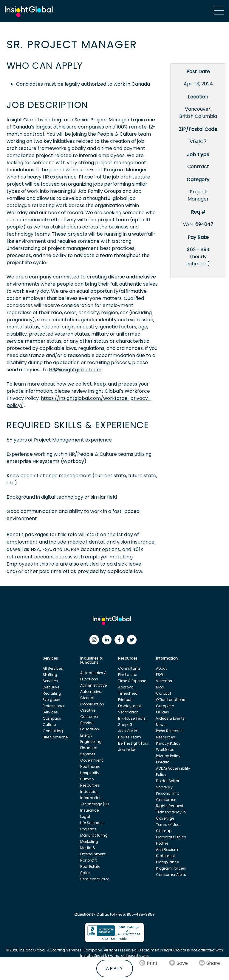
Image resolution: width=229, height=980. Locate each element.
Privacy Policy (168, 743)
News (161, 725)
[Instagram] (96, 641)
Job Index (127, 750)
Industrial (89, 792)
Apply (115, 969)
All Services (53, 668)
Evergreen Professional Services (54, 706)
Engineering (91, 742)
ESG (160, 675)
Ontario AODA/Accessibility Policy (173, 768)
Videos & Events (170, 718)
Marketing (89, 842)
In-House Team (132, 718)
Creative (88, 710)
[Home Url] (29, 12)
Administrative (93, 685)
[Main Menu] (219, 11)
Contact (164, 693)
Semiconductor (95, 879)
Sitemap (164, 831)
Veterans (164, 681)
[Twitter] (133, 641)
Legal (85, 817)
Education (90, 729)
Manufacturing (94, 835)
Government (92, 760)
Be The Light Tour (133, 743)
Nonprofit (88, 860)
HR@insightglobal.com (75, 370)
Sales (85, 873)
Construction (92, 704)
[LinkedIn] (108, 641)
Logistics (88, 829)
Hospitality (90, 773)
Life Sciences (92, 823)
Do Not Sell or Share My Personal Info (168, 787)
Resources (165, 737)
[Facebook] (121, 641)
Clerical (87, 698)
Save (182, 963)
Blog (160, 687)
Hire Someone (55, 737)
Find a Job (128, 675)
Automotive (91, 692)
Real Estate (90, 866)
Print (152, 963)
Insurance (89, 810)
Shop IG (125, 725)
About (161, 668)
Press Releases (169, 731)
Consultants (129, 668)
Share (213, 963)
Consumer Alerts (171, 875)
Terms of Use (168, 825)
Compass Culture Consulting (53, 725)
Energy (86, 735)
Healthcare (90, 767)
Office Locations (171, 700)
